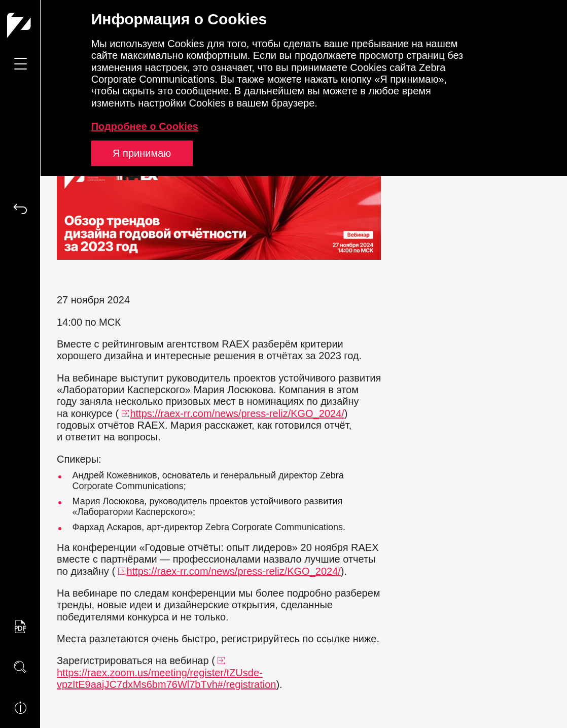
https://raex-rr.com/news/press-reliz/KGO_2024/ (237, 413)
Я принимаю (142, 153)
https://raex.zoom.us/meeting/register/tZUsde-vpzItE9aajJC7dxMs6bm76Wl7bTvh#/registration (166, 679)
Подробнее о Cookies (145, 126)
